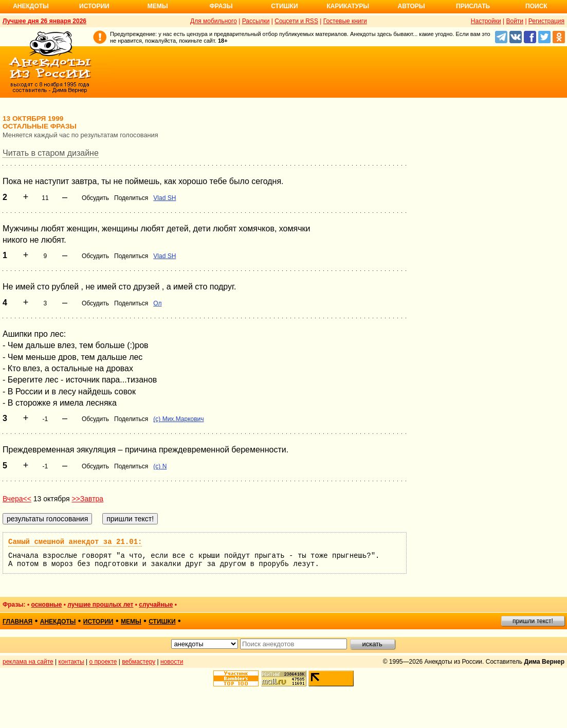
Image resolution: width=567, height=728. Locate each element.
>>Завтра (87, 499)
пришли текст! (533, 621)
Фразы (221, 6)
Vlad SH (164, 198)
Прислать (473, 6)
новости (172, 662)
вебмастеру (139, 662)
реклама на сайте (28, 662)
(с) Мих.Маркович (178, 419)
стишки (162, 622)
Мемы (158, 6)
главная (17, 622)
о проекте (103, 662)
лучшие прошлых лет (100, 605)
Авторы (411, 6)
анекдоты (58, 622)
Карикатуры (348, 6)
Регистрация (546, 21)
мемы (131, 622)
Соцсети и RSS (296, 21)
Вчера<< (17, 499)
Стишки (284, 6)
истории (98, 622)
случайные (156, 605)
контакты (71, 662)
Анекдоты (31, 6)
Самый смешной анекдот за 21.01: (75, 542)
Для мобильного (214, 21)
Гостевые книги (345, 21)
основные (46, 605)
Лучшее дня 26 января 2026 (44, 21)
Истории (94, 6)
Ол (157, 303)
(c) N (160, 466)
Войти (515, 21)
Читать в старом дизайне (51, 153)
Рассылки (256, 21)
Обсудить (95, 198)
